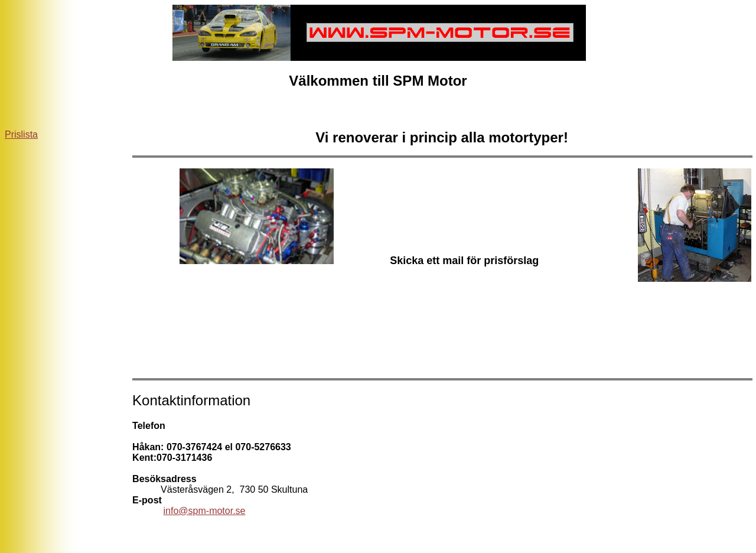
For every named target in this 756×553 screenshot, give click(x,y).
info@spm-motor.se (205, 511)
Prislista (21, 134)
